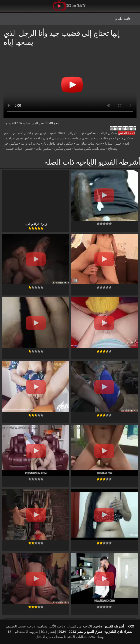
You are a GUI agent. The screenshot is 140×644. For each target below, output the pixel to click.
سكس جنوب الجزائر (82, 133)
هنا (5, 123)
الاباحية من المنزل (80, 626)
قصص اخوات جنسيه (19, 149)
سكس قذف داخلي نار (58, 143)
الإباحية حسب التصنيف (21, 626)
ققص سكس (63, 149)
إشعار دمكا (48, 632)
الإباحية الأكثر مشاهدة (52, 626)
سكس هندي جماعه (85, 138)
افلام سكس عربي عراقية (23, 138)
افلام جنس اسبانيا (117, 143)
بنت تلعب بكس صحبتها (90, 149)
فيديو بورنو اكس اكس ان (29, 133)
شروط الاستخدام (27, 632)
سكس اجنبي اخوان (56, 138)
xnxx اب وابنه (30, 143)
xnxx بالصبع (57, 133)
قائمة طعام (123, 19)
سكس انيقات (108, 133)
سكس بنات (44, 149)
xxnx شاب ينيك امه (89, 143)
